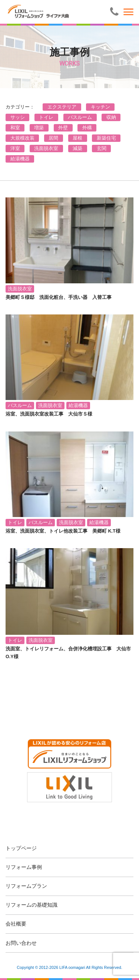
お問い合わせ (21, 943)
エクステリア (62, 107)
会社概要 (16, 924)
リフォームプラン (26, 886)
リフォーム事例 (24, 867)
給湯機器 (20, 159)
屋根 (77, 138)
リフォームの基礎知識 (32, 905)
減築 (77, 149)
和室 (15, 128)
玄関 (102, 149)
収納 (111, 117)
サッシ (18, 117)
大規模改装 (22, 138)
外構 (87, 128)
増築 (39, 128)
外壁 (63, 128)
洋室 (15, 149)
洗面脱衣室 (46, 149)
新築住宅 (106, 138)
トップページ (21, 848)
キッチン (100, 107)
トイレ (46, 117)
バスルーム (80, 117)
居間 (53, 138)
